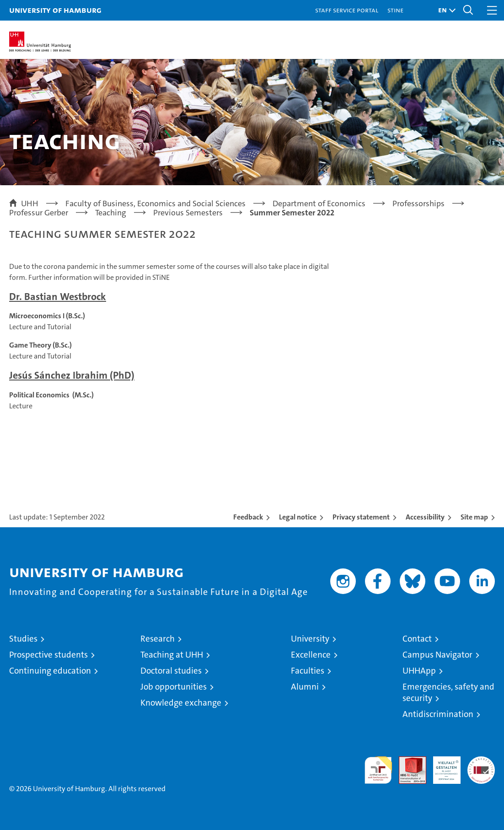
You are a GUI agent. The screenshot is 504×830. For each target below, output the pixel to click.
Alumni (305, 687)
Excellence (311, 655)
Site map (474, 517)
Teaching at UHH (172, 655)
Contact (417, 639)
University (310, 639)
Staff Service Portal (347, 10)
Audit (407, 761)
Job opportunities (174, 687)
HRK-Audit (442, 766)
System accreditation (481, 766)
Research (158, 639)
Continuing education (50, 671)
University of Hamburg (55, 10)
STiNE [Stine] (395, 10)
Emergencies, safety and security (448, 692)
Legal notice (298, 517)
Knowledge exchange (181, 703)
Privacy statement (361, 517)
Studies (23, 639)
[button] (445, 10)
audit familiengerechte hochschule (378, 770)
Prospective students (48, 655)
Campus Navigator (437, 655)
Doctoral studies (171, 671)
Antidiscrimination (438, 714)
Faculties (308, 671)
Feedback (248, 517)
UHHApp (419, 671)
